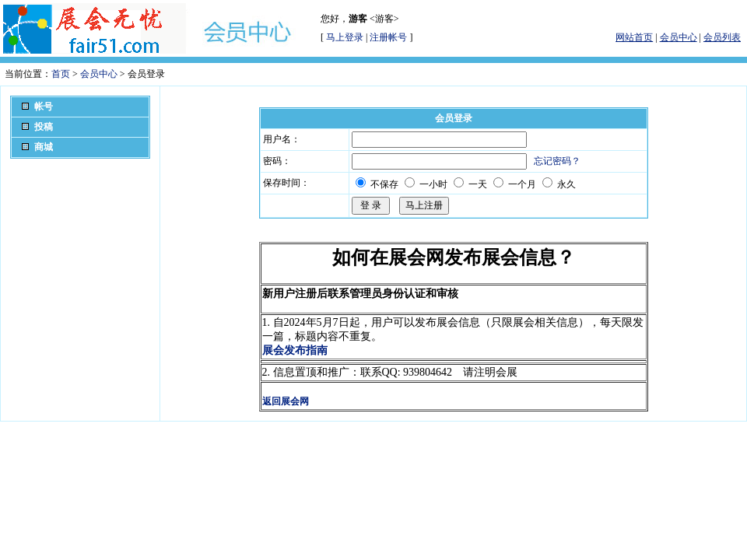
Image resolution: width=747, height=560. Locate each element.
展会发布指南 (295, 350)
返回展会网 (286, 401)
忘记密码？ (557, 161)
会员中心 (99, 74)
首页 (61, 74)
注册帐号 (388, 37)
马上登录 (345, 37)
